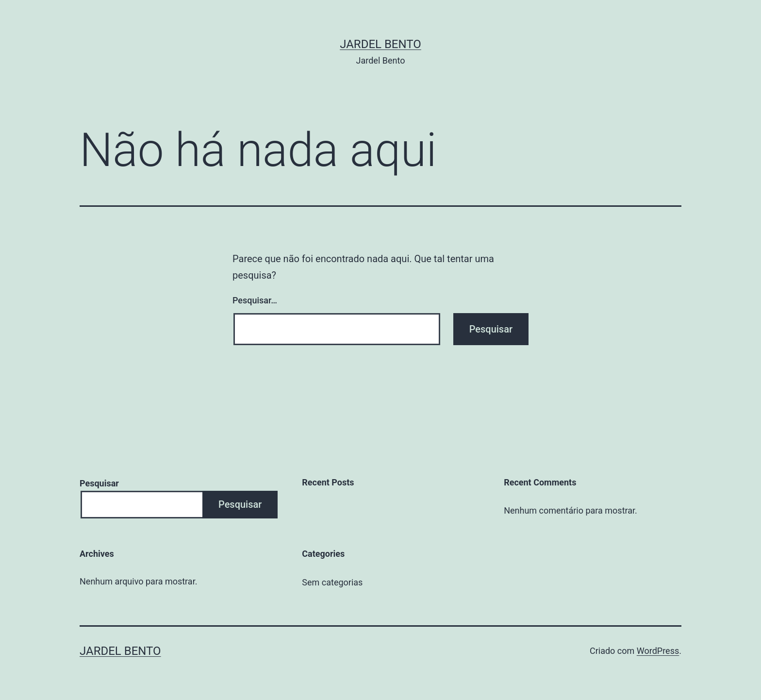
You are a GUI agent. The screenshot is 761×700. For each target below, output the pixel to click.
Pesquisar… (255, 300)
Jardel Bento (380, 44)
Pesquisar (99, 483)
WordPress (658, 651)
